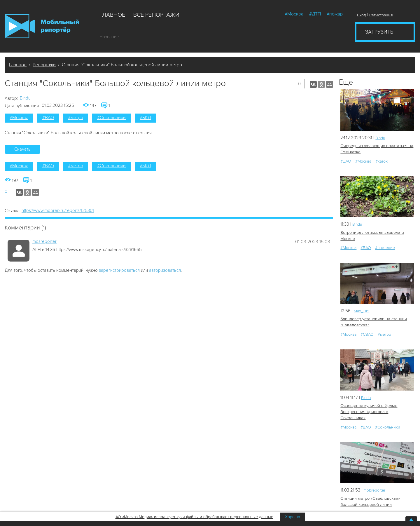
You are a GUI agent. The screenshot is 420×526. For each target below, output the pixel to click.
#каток (381, 161)
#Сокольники (111, 118)
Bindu (25, 98)
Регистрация (381, 15)
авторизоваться (165, 270)
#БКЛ (145, 118)
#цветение (385, 247)
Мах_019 (362, 310)
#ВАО (48, 118)
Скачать (22, 149)
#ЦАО (346, 161)
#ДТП (315, 14)
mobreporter (376, 482)
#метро (76, 118)
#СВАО (367, 333)
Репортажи (44, 65)
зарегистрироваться (119, 270)
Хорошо (293, 517)
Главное (112, 15)
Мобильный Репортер (42, 26)
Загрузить (379, 32)
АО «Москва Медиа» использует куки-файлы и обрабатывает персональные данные (194, 517)
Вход (362, 15)
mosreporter (44, 241)
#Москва (294, 14)
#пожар (335, 14)
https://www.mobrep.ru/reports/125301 (58, 210)
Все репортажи (156, 15)
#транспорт (388, 505)
